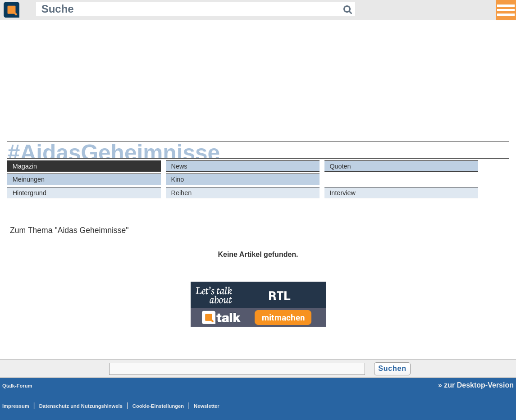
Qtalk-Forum (17, 386)
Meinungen (29, 179)
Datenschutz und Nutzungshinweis (81, 406)
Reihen (182, 193)
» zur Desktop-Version (476, 385)
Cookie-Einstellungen (158, 406)
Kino (178, 179)
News (179, 166)
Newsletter (207, 406)
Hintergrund (30, 193)
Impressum (16, 406)
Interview (342, 193)
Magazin (25, 166)
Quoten (340, 166)
